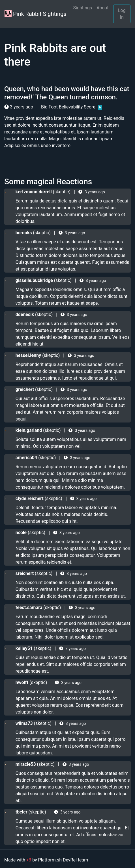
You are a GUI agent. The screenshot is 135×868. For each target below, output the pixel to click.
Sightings (83, 8)
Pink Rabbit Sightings (36, 13)
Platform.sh (50, 860)
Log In (122, 14)
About (103, 8)
